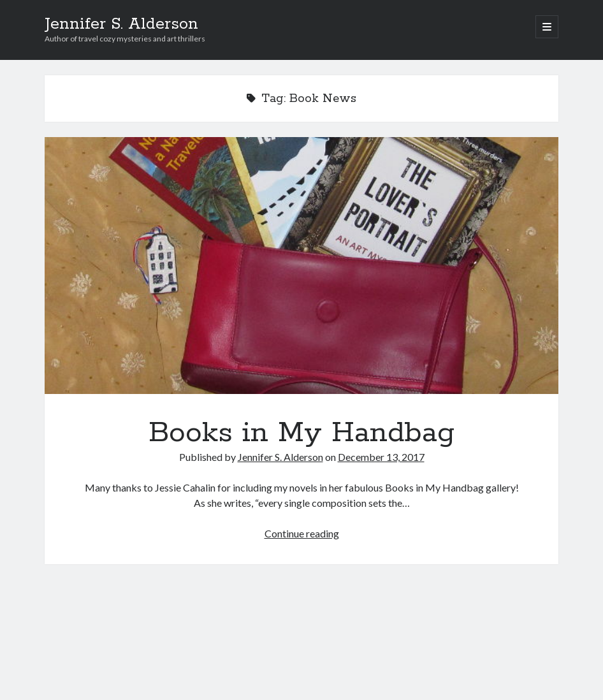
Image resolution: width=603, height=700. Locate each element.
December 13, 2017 (381, 457)
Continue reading (302, 533)
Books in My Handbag (301, 266)
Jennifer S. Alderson (121, 24)
